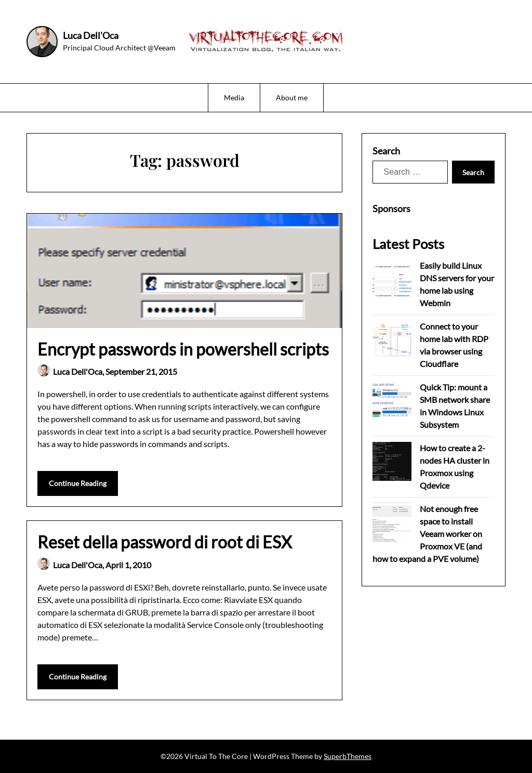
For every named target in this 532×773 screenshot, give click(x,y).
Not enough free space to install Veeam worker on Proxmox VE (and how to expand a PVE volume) (427, 534)
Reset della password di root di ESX (165, 542)
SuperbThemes (348, 756)
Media (234, 97)
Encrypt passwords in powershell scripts (183, 349)
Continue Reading (78, 483)
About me (292, 97)
